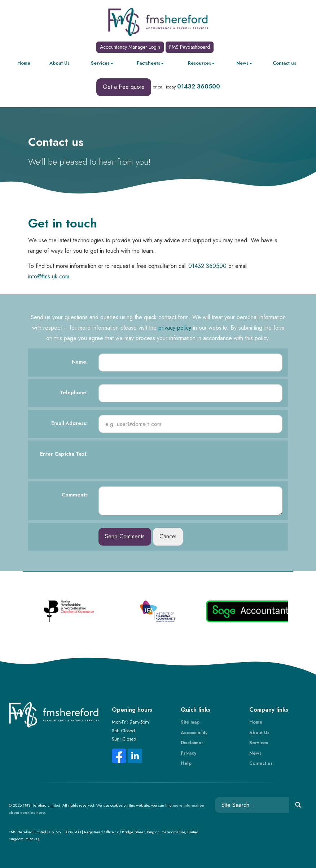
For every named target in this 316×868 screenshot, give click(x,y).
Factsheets (150, 63)
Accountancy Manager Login (130, 47)
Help (186, 763)
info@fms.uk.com (49, 276)
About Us (60, 63)
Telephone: (74, 392)
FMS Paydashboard (190, 47)
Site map (190, 722)
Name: (80, 362)
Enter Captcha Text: (64, 454)
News (244, 63)
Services (102, 63)
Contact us (284, 63)
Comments (75, 495)
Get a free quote (124, 87)
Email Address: (69, 423)
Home (24, 63)
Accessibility (194, 732)
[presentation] (153, 460)
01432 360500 (199, 86)
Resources (201, 63)
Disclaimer (192, 743)
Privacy (188, 753)
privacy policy (175, 328)
